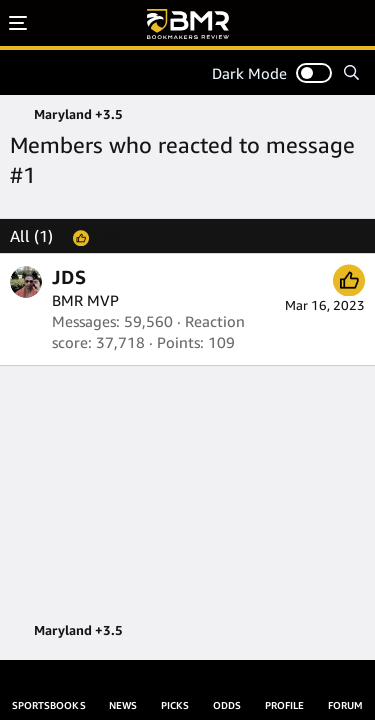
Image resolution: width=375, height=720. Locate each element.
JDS (69, 277)
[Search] (351, 72)
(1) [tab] (31, 236)
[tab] (108, 236)
